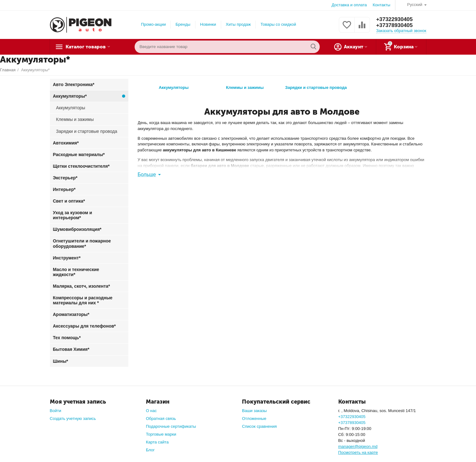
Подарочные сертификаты (171, 426)
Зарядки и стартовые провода (316, 86)
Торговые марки (161, 434)
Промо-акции (153, 24)
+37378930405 (395, 25)
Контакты (382, 5)
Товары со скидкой (278, 24)
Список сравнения (259, 426)
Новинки (208, 24)
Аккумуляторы (174, 86)
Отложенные (254, 419)
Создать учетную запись (73, 419)
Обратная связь (161, 419)
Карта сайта (157, 442)
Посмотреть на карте (358, 452)
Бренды (183, 24)
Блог (150, 450)
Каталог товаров (89, 47)
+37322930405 (395, 19)
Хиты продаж (238, 24)
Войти (56, 411)
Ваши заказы (254, 411)
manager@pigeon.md (358, 446)
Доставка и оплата (349, 5)
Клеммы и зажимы (245, 86)
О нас (151, 411)
